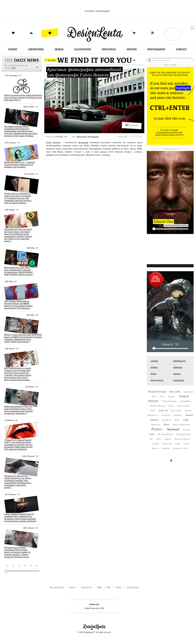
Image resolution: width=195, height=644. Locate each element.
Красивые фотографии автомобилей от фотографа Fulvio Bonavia (84, 72)
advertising (82, 136)
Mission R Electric (183, 439)
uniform (168, 439)
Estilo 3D (163, 410)
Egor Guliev (176, 410)
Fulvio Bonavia (53, 142)
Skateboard (173, 429)
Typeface (172, 396)
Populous (178, 415)
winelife (156, 444)
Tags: (74, 136)
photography (93, 136)
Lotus (152, 434)
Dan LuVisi (175, 392)
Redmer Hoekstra (158, 406)
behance (154, 367)
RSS (109, 587)
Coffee (186, 420)
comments (132, 125)
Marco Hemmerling (181, 424)
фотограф (83, 142)
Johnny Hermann (169, 401)
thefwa (154, 374)
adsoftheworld (179, 361)
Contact (72, 587)
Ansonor (186, 430)
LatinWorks (166, 420)
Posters (157, 429)
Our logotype (133, 587)
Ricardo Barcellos (166, 434)
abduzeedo (178, 367)
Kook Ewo (166, 415)
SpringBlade (185, 401)
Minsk (153, 410)
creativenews (179, 380)
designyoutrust (157, 380)
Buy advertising (57, 587)
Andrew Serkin (184, 406)
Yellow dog (167, 444)
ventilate (154, 361)
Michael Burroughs (157, 392)
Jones (162, 396)
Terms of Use (87, 587)
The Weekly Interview (170, 149)
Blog (100, 587)
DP (151, 439)
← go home (51, 60)
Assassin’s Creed (180, 448)
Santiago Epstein (184, 434)
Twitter (119, 587)
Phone (166, 424)
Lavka (178, 444)
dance (171, 406)
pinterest (177, 374)
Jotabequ (166, 448)
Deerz (159, 439)
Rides (177, 420)
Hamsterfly (156, 424)
